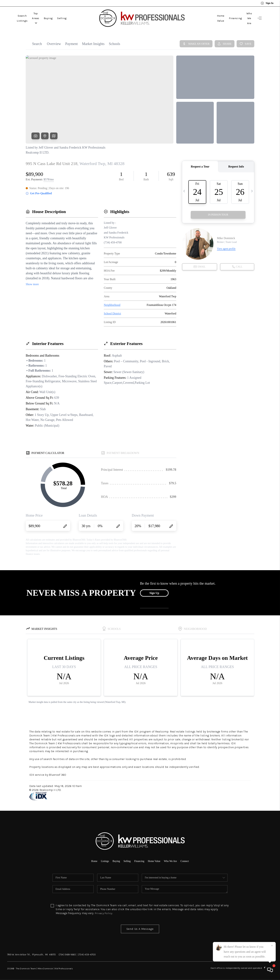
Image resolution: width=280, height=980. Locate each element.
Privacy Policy (104, 911)
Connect (189, 859)
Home (90, 859)
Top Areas (50, 17)
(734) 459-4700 (87, 953)
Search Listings (27, 17)
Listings (101, 859)
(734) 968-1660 (67, 953)
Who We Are (244, 17)
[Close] (272, 946)
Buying (67, 17)
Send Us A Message (140, 927)
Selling (81, 17)
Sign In (267, 3)
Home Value (207, 17)
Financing (226, 17)
